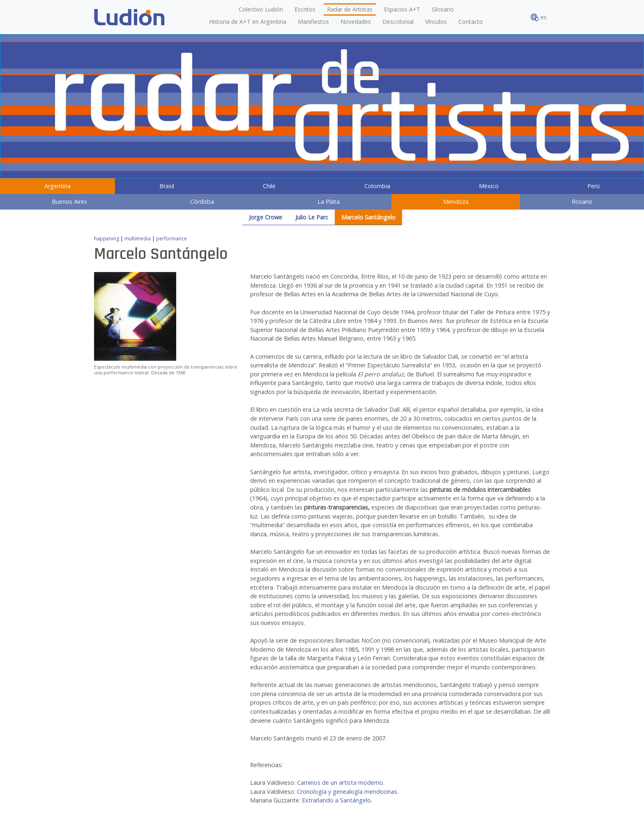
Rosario (582, 202)
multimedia (138, 239)
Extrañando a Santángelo (336, 800)
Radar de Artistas (350, 9)
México (489, 186)
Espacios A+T (402, 9)
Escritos (305, 9)
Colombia (377, 186)
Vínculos (436, 22)
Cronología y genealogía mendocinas (347, 792)
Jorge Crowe (266, 217)
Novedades (356, 22)
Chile (269, 186)
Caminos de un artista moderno (340, 783)
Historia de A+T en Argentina (248, 22)
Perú (593, 186)
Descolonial (398, 22)
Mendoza (456, 202)
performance (171, 239)
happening (107, 239)
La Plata (329, 202)
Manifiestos (313, 22)
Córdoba (202, 202)
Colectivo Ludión (261, 9)
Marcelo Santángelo (368, 217)
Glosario (443, 9)
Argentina (57, 186)
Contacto (471, 22)
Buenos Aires (69, 202)
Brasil (167, 186)
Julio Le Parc (312, 217)
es (539, 17)
